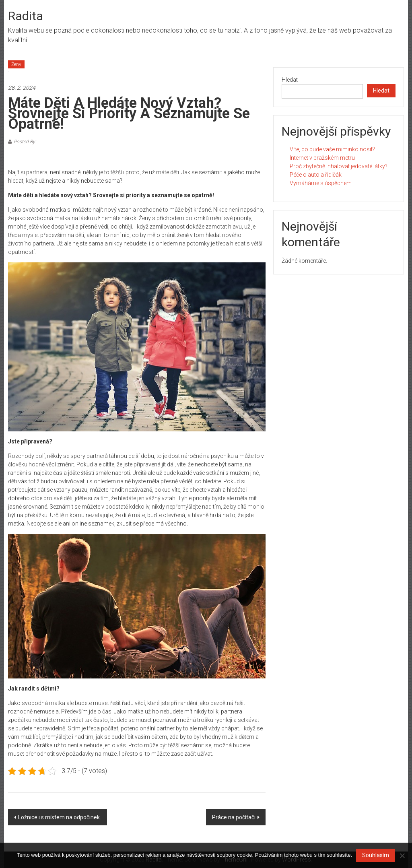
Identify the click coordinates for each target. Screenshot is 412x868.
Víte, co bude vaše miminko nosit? (332, 149)
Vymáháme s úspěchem (321, 183)
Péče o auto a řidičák (316, 175)
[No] (402, 856)
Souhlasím (376, 855)
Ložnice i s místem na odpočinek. (60, 817)
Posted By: (25, 142)
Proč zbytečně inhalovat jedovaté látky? (339, 166)
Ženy (16, 64)
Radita (26, 16)
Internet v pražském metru (322, 158)
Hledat (290, 80)
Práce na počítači (234, 817)
